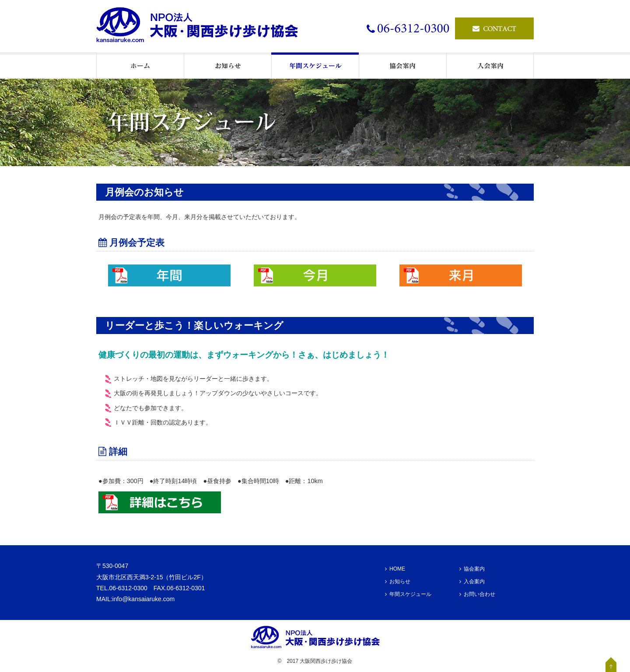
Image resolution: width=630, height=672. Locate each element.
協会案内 (472, 569)
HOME (395, 569)
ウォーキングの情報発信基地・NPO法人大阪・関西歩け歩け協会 (201, 26)
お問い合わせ (477, 594)
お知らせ (398, 581)
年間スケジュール (408, 594)
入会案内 (472, 581)
